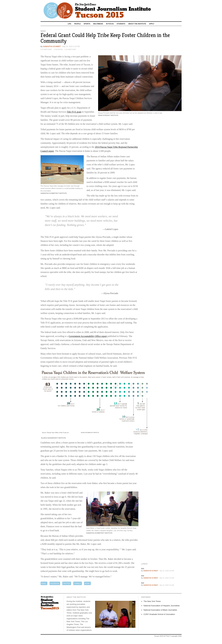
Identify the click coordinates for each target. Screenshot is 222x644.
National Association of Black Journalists (160, 610)
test (143, 569)
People (77, 24)
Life (69, 24)
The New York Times (152, 601)
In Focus (110, 24)
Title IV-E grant (74, 112)
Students (121, 24)
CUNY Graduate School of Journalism (159, 614)
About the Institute (137, 24)
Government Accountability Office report (88, 336)
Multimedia (98, 24)
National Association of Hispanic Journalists (162, 606)
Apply (152, 24)
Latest (144, 564)
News (43, 31)
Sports (87, 24)
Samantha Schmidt (52, 47)
